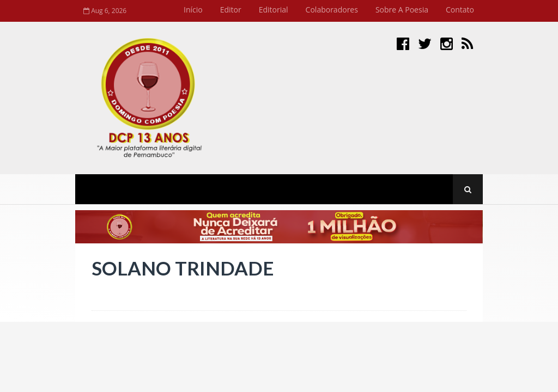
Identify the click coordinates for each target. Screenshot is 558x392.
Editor (231, 10)
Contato (460, 10)
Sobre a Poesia (402, 10)
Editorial (274, 10)
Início (193, 10)
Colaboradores (332, 10)
